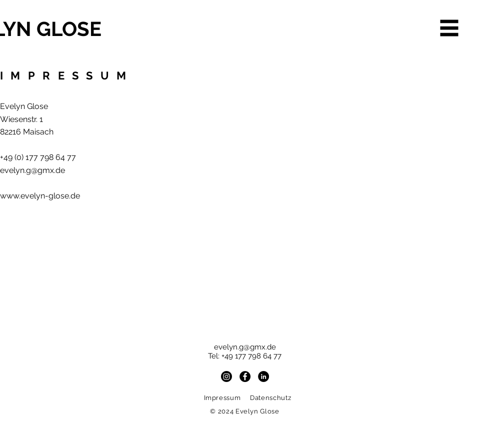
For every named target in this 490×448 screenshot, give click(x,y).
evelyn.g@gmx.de (32, 170)
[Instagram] (226, 376)
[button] (449, 28)
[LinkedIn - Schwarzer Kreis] (263, 376)
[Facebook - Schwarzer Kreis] (245, 376)
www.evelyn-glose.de (40, 196)
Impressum (223, 398)
